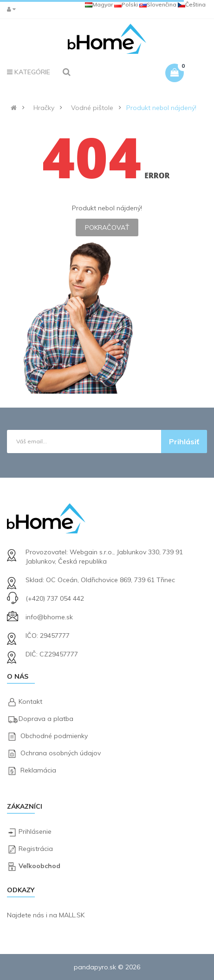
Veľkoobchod (39, 866)
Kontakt (30, 701)
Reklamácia (38, 770)
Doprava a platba (46, 719)
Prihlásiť (184, 441)
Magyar (99, 4)
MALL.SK (72, 915)
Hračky (44, 108)
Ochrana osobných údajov (61, 753)
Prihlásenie (35, 831)
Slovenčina (158, 4)
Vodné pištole (92, 108)
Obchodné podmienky (54, 736)
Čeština (192, 4)
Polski (126, 4)
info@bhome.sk (49, 617)
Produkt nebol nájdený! (161, 108)
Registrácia (36, 849)
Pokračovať (107, 227)
